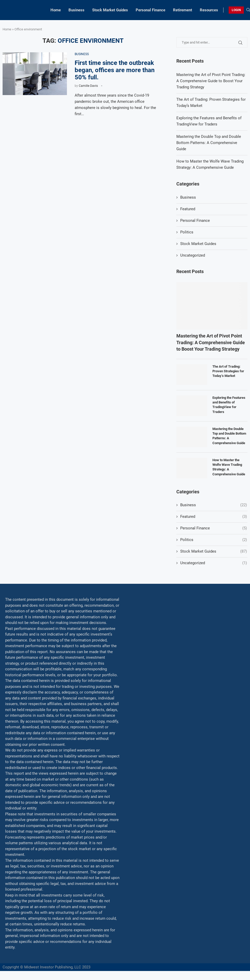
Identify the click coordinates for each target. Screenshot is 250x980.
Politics (187, 232)
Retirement (183, 10)
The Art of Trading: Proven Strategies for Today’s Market (228, 371)
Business (76, 10)
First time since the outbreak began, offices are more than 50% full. (115, 70)
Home (56, 10)
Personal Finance (150, 10)
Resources (209, 10)
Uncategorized (193, 255)
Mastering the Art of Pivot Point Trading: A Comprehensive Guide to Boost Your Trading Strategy (211, 81)
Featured (188, 209)
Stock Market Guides (110, 10)
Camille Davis (88, 86)
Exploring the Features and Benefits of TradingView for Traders (229, 405)
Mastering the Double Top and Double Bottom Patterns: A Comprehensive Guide (209, 143)
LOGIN (236, 10)
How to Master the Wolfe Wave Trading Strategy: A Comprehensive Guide (229, 467)
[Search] (248, 10)
